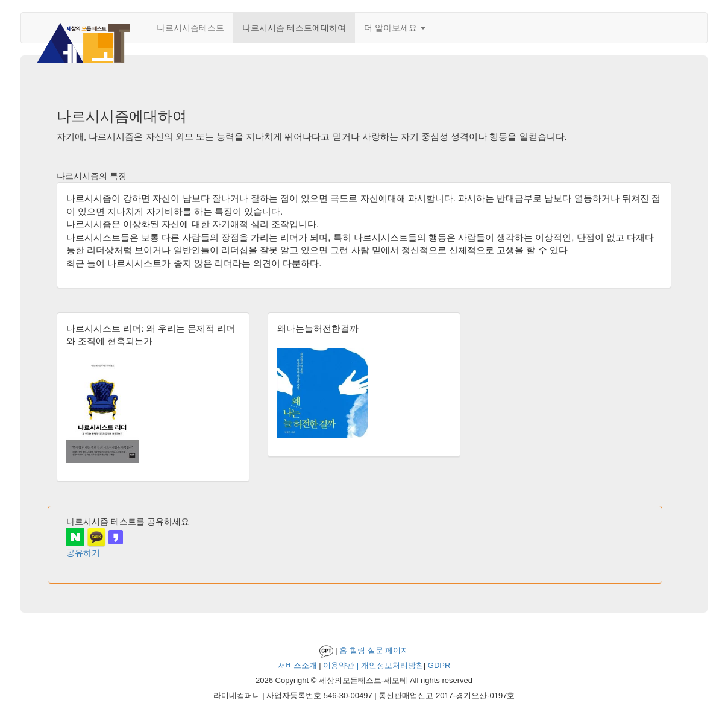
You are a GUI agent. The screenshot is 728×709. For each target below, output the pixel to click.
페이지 (397, 650)
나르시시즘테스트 (190, 28)
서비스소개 (297, 665)
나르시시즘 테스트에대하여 (294, 28)
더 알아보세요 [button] (395, 28)
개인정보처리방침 (392, 665)
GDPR (439, 665)
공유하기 (83, 553)
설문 (375, 650)
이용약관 (339, 665)
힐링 (357, 650)
